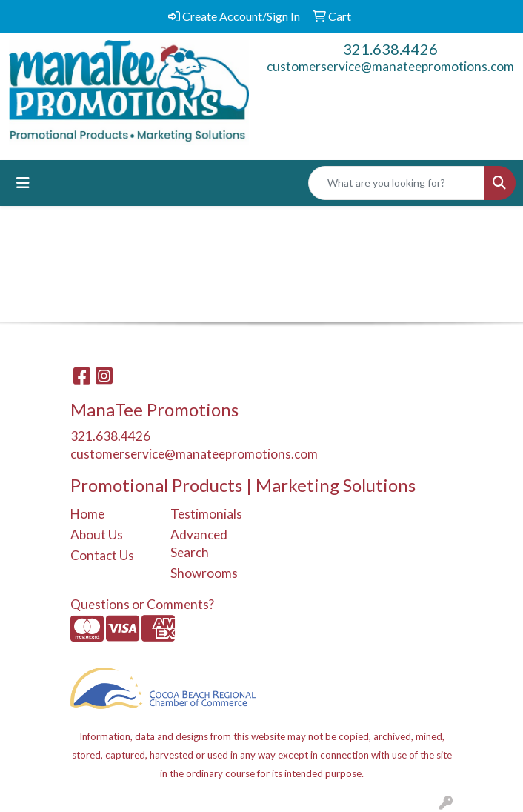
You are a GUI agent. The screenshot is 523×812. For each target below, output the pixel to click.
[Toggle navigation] (23, 183)
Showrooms (204, 573)
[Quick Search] (396, 183)
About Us (97, 535)
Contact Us (102, 555)
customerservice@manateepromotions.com (390, 66)
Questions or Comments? (142, 604)
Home (87, 514)
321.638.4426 (390, 49)
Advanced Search (199, 543)
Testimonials (206, 514)
